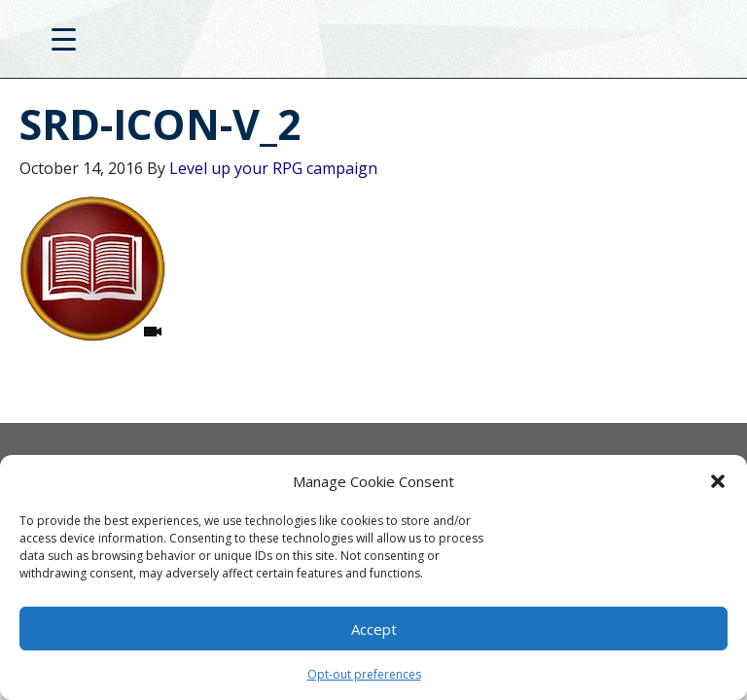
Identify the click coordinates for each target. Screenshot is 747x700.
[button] (718, 481)
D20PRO (374, 44)
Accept (374, 629)
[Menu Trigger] (64, 38)
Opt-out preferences (364, 674)
